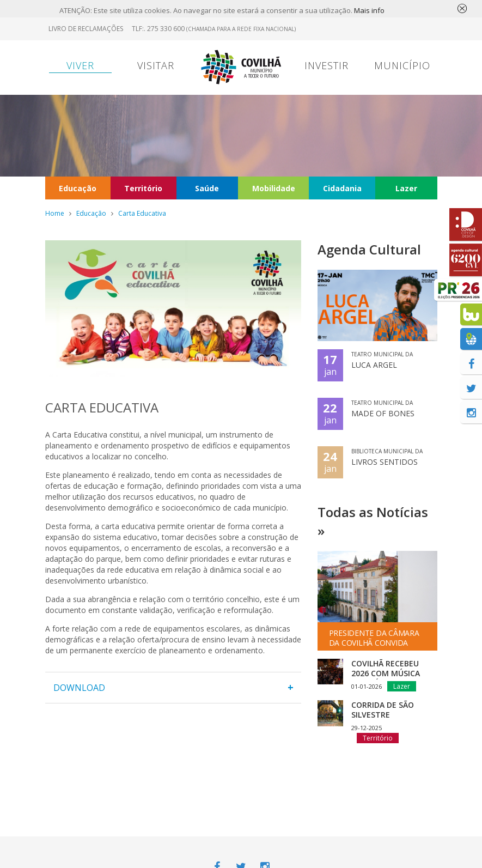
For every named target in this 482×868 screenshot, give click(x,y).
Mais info (369, 10)
